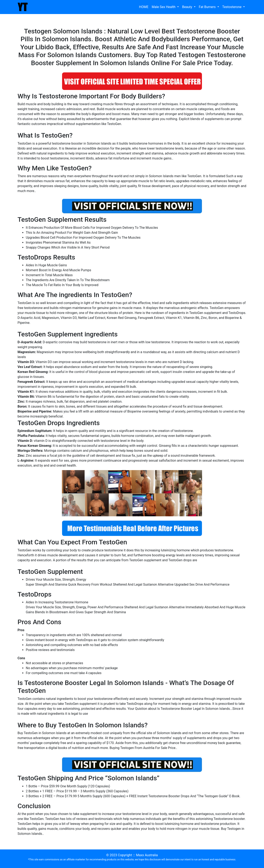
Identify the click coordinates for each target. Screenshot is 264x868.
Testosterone (232, 7)
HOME (144, 7)
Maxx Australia (147, 855)
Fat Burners (208, 7)
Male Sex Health (164, 7)
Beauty (188, 7)
